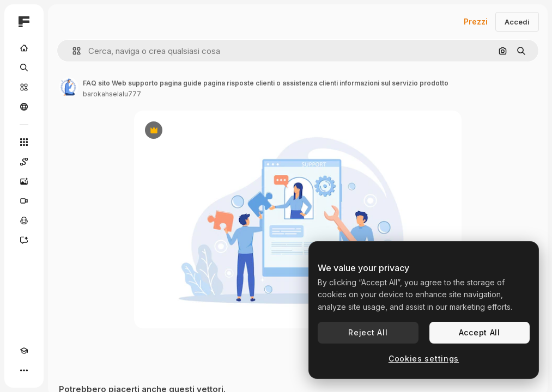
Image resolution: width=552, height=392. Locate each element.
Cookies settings (424, 359)
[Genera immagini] (24, 181)
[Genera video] (24, 201)
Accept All (480, 332)
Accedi (517, 22)
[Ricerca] (24, 68)
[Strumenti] (24, 142)
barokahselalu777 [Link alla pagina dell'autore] (112, 94)
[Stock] (24, 87)
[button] (72, 51)
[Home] (24, 48)
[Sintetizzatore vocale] (24, 220)
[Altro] (24, 370)
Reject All (368, 332)
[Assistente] (24, 240)
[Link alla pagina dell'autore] (69, 87)
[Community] (24, 107)
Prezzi (476, 22)
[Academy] (24, 351)
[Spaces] (24, 162)
